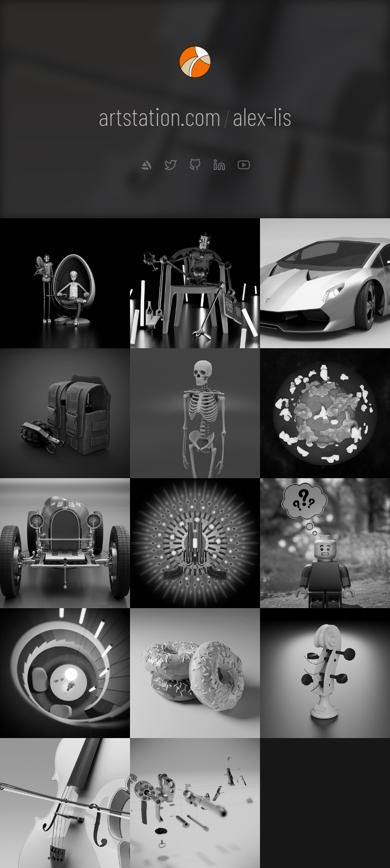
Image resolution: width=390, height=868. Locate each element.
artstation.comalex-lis (195, 116)
